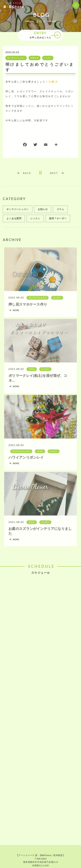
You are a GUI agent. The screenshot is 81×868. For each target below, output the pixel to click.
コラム (60, 211)
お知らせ (34, 58)
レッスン (48, 58)
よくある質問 (14, 220)
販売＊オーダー (58, 220)
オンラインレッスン (16, 58)
